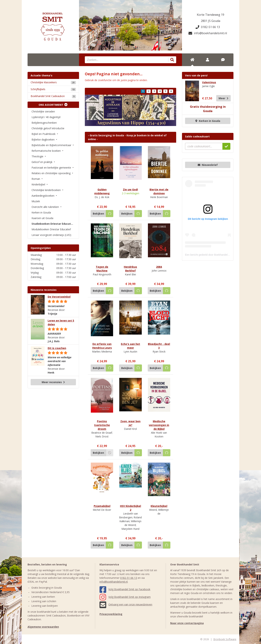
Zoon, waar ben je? (130, 423)
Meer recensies (53, 382)
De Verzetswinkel (59, 297)
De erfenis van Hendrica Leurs (102, 346)
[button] (89, 110)
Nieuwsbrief (208, 165)
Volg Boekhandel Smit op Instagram (125, 597)
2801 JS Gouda (211, 21)
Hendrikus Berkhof (130, 269)
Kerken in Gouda (208, 121)
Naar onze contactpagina (187, 623)
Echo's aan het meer (130, 346)
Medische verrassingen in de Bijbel (159, 425)
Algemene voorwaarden (43, 627)
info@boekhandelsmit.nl (208, 33)
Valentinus (209, 82)
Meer (223, 98)
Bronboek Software (225, 639)
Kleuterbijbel (159, 506)
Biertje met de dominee (159, 191)
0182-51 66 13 (208, 27)
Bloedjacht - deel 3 (159, 346)
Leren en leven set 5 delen (61, 322)
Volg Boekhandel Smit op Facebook (125, 589)
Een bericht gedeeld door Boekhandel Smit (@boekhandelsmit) (221, 255)
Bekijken (98, 214)
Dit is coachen (57, 348)
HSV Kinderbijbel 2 (130, 508)
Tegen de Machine (102, 269)
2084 (159, 267)
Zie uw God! (130, 189)
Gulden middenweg (102, 191)
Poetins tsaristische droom (102, 425)
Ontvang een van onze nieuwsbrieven (126, 604)
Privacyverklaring (111, 614)
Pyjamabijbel (102, 506)
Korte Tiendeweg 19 (211, 15)
